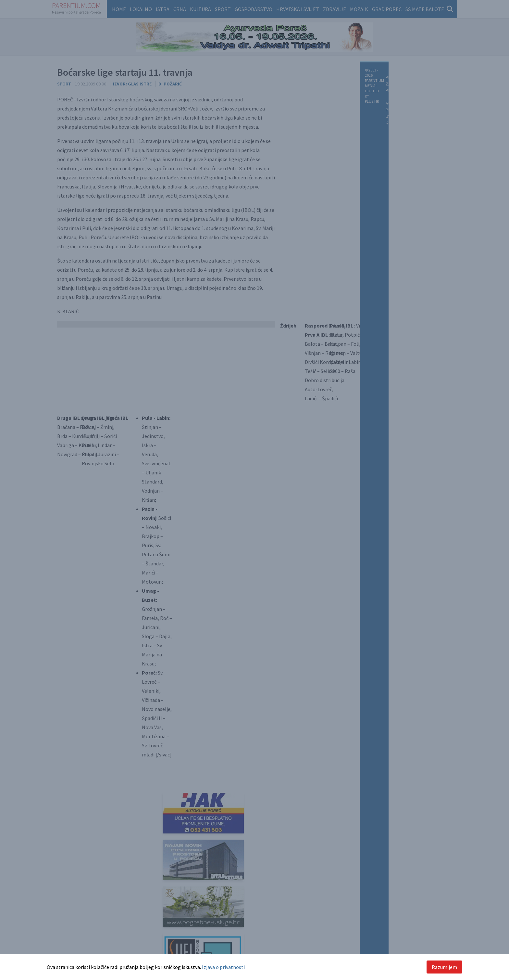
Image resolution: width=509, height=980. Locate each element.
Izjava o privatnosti (223, 967)
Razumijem (444, 967)
